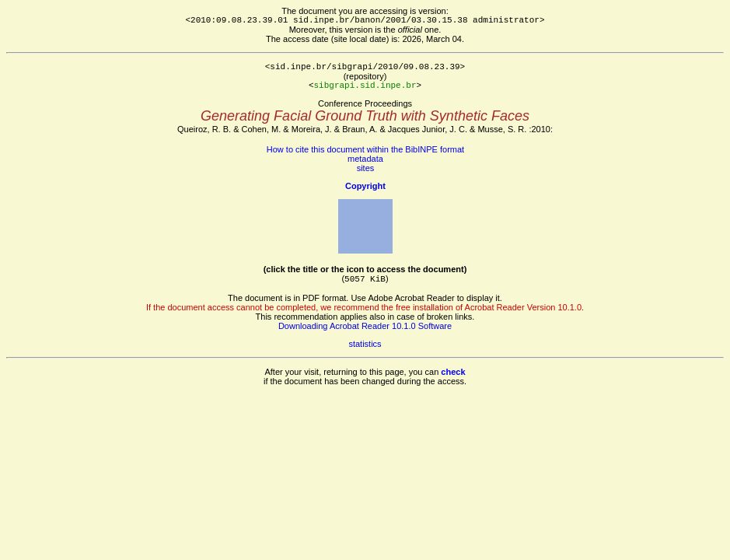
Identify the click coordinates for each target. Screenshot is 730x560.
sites (366, 168)
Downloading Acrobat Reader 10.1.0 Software (365, 326)
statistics (365, 344)
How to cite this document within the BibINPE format (365, 149)
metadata (365, 159)
